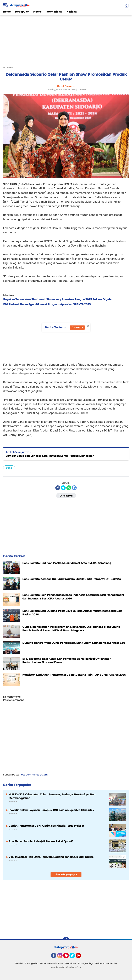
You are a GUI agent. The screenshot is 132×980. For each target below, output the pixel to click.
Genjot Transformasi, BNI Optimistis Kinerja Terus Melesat (46, 826)
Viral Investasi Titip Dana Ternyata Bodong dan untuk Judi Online (51, 857)
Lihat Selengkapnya (66, 874)
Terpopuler (22, 12)
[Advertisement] (66, 39)
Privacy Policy (85, 963)
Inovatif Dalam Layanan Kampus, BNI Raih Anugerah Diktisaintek (51, 810)
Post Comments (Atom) (34, 775)
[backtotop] (66, 940)
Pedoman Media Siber (52, 963)
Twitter (74, 957)
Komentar (66, 495)
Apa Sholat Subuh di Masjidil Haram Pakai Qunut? (41, 841)
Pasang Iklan (32, 963)
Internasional (54, 12)
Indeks (37, 12)
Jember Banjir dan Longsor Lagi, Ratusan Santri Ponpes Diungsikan (50, 456)
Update (77, 327)
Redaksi (19, 963)
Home (7, 12)
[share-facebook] (58, 488)
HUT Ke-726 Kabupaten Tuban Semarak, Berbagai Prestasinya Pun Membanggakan (52, 796)
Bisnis (9, 468)
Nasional (72, 12)
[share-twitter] (63, 488)
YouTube (81, 957)
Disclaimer (70, 963)
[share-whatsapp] (69, 488)
